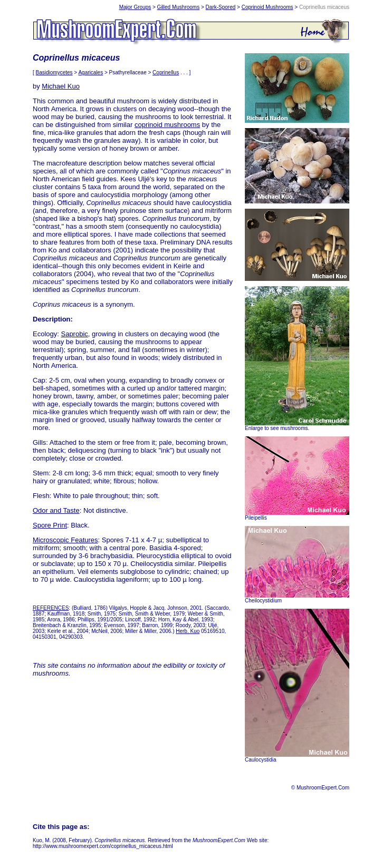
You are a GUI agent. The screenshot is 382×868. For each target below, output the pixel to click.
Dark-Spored (221, 7)
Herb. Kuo (188, 631)
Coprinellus (166, 72)
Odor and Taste (56, 510)
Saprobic (74, 334)
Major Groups (135, 7)
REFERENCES (51, 608)
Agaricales (90, 72)
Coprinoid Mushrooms (268, 7)
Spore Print (50, 525)
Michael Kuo (61, 86)
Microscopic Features (65, 540)
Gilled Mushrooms (179, 7)
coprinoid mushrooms (167, 125)
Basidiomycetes (54, 72)
